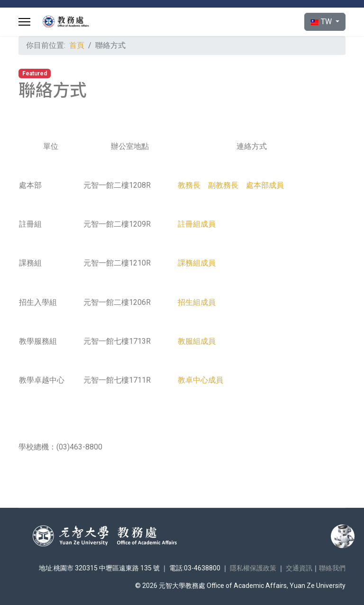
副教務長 (223, 185)
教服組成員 (197, 341)
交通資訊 (299, 568)
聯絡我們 (332, 568)
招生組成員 (197, 302)
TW (322, 22)
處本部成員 (265, 185)
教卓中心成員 (200, 380)
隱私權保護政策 (253, 568)
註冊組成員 (197, 224)
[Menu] (24, 22)
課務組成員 (197, 263)
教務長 (189, 185)
